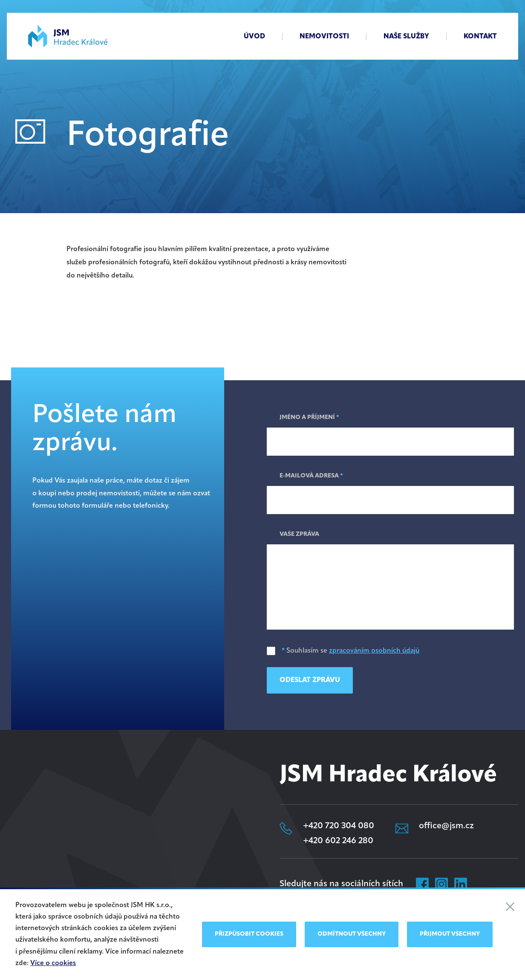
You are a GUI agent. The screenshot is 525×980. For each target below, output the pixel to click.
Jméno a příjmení (309, 418)
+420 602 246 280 (338, 841)
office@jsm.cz (446, 826)
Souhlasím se (343, 651)
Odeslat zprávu (310, 680)
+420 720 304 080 (339, 826)
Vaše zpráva (299, 534)
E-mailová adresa (311, 476)
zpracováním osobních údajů (374, 651)
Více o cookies (53, 963)
